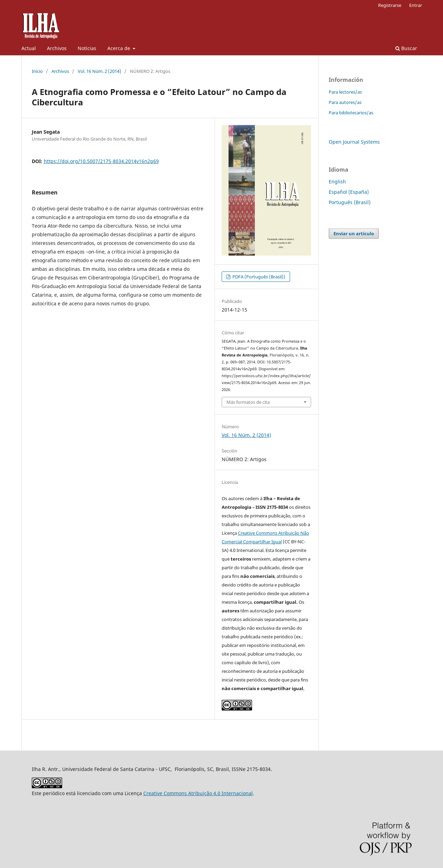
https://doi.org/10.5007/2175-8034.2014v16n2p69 (101, 161)
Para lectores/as (345, 92)
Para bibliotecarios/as (351, 113)
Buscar (406, 48)
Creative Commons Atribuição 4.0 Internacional (198, 793)
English (337, 182)
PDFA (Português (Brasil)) (258, 277)
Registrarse (390, 5)
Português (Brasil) (350, 202)
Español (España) (349, 192)
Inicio (37, 71)
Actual (29, 48)
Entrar (416, 5)
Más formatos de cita (248, 402)
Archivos (57, 48)
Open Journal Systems (354, 142)
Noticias (87, 48)
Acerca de (119, 48)
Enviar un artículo (354, 233)
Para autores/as (345, 102)
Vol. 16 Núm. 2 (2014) (99, 71)
